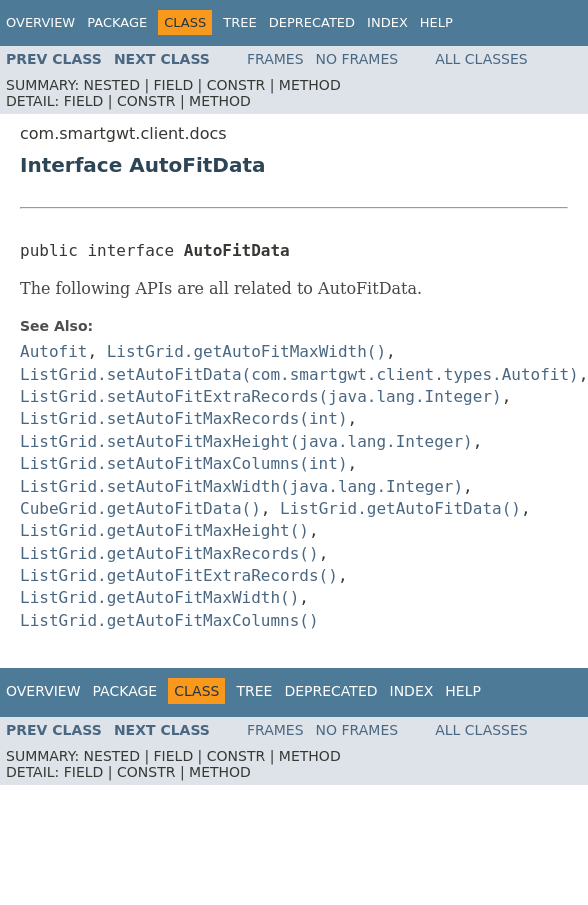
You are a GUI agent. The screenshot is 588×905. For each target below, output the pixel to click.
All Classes (481, 59)
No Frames (357, 59)
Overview (40, 22)
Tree (239, 22)
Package (117, 22)
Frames (275, 59)
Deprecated (312, 22)
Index (387, 22)
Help (436, 22)
